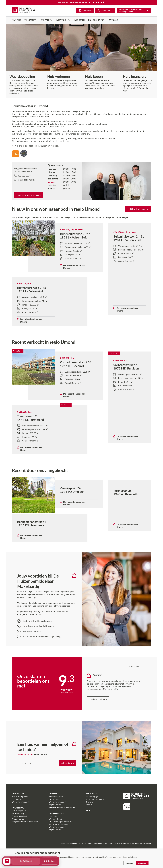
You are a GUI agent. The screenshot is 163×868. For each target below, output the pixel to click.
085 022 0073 (22, 176)
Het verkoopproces (19, 824)
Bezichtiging (16, 813)
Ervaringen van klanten (20, 830)
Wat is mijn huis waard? (21, 816)
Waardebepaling (18, 827)
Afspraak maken (18, 833)
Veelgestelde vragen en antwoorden (25, 835)
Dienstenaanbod (55, 813)
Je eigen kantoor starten (95, 813)
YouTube (54, 146)
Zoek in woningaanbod (20, 810)
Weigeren (129, 863)
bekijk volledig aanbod (138, 209)
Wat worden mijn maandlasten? (61, 835)
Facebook (32, 146)
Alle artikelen (68, 777)
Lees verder (25, 777)
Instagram (42, 146)
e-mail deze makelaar (26, 180)
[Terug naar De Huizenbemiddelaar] (148, 11)
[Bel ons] (105, 11)
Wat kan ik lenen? (55, 833)
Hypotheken (54, 830)
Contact (89, 818)
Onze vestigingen (92, 810)
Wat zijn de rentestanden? (58, 838)
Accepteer (142, 863)
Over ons (114, 20)
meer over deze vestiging (29, 195)
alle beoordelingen (98, 713)
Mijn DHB (17, 20)
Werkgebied (30, 20)
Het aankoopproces (56, 810)
